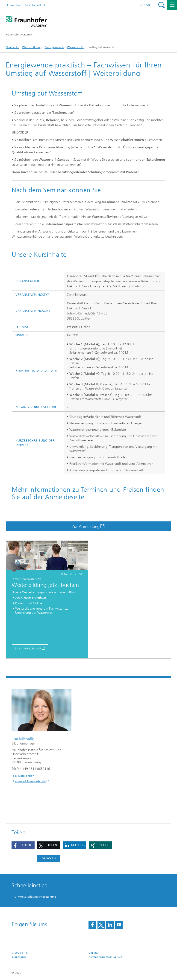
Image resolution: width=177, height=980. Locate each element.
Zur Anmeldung (86, 526)
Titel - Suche (161, 5)
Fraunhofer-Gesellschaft (25, 5)
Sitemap (94, 953)
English (144, 5)
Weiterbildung (32, 47)
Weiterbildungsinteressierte (37, 897)
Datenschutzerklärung (106, 958)
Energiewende (55, 47)
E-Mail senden (25, 776)
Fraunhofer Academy (19, 35)
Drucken (49, 858)
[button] (23, 845)
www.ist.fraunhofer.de (30, 781)
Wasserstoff (75, 47)
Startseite (12, 47)
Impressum (19, 958)
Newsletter (20, 953)
